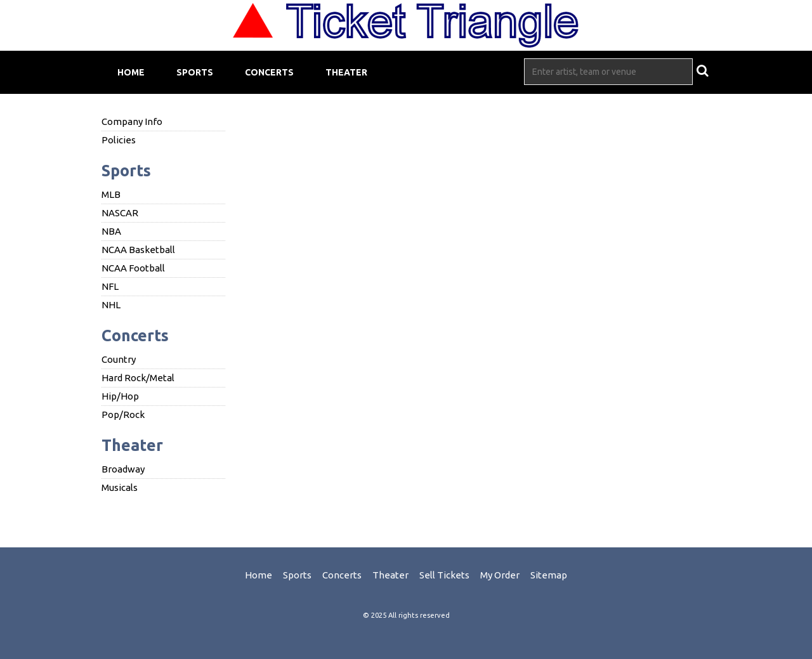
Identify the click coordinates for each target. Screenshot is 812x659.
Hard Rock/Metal (138, 378)
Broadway (123, 469)
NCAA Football (133, 268)
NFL (110, 286)
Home (131, 72)
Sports (195, 72)
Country (119, 359)
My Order (500, 575)
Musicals (120, 487)
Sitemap (549, 575)
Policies (119, 140)
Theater (346, 72)
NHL (111, 305)
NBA (111, 231)
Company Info (132, 121)
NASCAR (120, 213)
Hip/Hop (120, 396)
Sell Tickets (444, 575)
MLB (111, 194)
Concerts (269, 72)
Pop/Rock (123, 414)
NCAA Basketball (138, 250)
